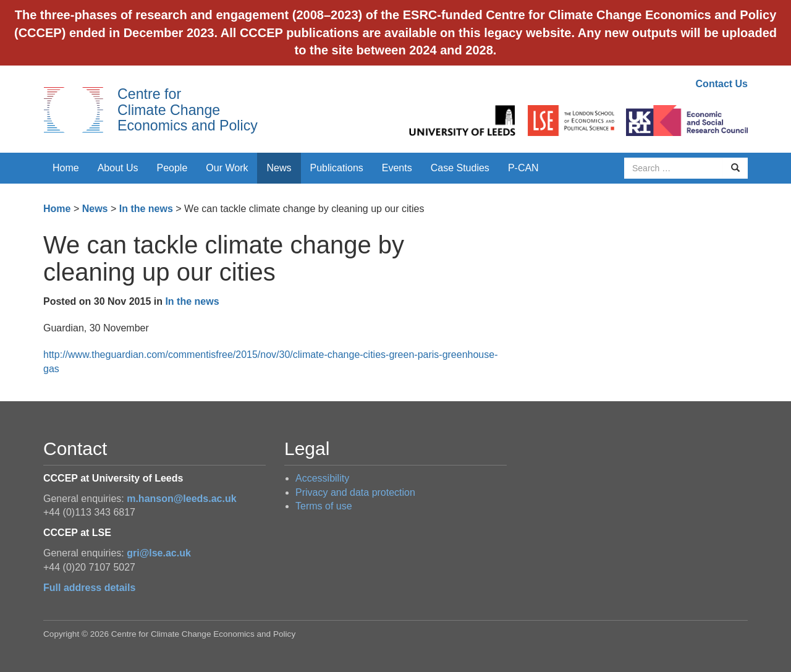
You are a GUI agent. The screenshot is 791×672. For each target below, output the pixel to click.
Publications (337, 168)
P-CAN (523, 168)
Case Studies (460, 168)
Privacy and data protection (355, 492)
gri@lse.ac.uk (159, 553)
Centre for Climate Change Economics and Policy (188, 110)
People (172, 168)
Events (397, 168)
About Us (118, 168)
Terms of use (324, 506)
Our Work (227, 168)
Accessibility (322, 478)
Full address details (89, 588)
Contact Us (722, 84)
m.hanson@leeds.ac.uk (181, 499)
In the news (146, 209)
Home (66, 168)
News (279, 168)
